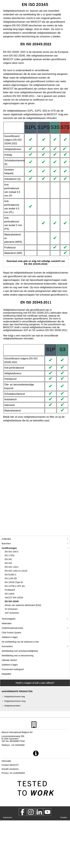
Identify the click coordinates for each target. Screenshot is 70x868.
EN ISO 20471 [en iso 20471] (12, 552)
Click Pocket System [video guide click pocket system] (11, 633)
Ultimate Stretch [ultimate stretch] (9, 660)
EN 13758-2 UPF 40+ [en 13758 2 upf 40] (15, 586)
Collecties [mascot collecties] (6, 539)
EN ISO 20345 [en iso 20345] (12, 601)
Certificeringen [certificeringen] (9, 548)
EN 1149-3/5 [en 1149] (11, 578)
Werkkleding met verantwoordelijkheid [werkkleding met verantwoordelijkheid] (20, 651)
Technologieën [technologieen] (9, 619)
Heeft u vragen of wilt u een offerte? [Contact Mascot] (35, 683)
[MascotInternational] (47, 812)
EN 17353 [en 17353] (9, 555)
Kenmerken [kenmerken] (7, 646)
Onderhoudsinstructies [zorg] (12, 628)
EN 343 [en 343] (8, 563)
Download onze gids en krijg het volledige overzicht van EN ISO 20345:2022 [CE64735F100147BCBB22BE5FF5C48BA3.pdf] (36, 262)
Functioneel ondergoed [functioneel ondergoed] (13, 669)
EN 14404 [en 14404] (9, 594)
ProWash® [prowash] (10, 590)
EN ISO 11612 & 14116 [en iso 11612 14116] (16, 571)
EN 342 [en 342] (8, 559)
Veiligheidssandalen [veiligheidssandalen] (12, 706)
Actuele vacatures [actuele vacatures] (10, 769)
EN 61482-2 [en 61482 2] (10, 575)
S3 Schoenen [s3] (11, 609)
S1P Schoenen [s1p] (12, 613)
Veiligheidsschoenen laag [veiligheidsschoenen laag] (14, 697)
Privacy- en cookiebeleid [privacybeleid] (13, 773)
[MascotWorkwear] (23, 812)
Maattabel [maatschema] (6, 674)
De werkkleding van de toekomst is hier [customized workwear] (20, 642)
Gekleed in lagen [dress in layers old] (10, 665)
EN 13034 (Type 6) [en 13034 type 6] (14, 582)
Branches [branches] (6, 544)
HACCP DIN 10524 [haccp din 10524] (14, 598)
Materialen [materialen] (7, 623)
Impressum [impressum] (8, 817)
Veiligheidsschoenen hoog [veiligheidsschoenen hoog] (15, 701)
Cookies (64, 817)
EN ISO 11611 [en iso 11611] (12, 567)
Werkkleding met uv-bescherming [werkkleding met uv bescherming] (18, 656)
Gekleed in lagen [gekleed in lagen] (10, 637)
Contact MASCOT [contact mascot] (10, 765)
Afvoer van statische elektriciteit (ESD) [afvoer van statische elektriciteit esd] (23, 605)
